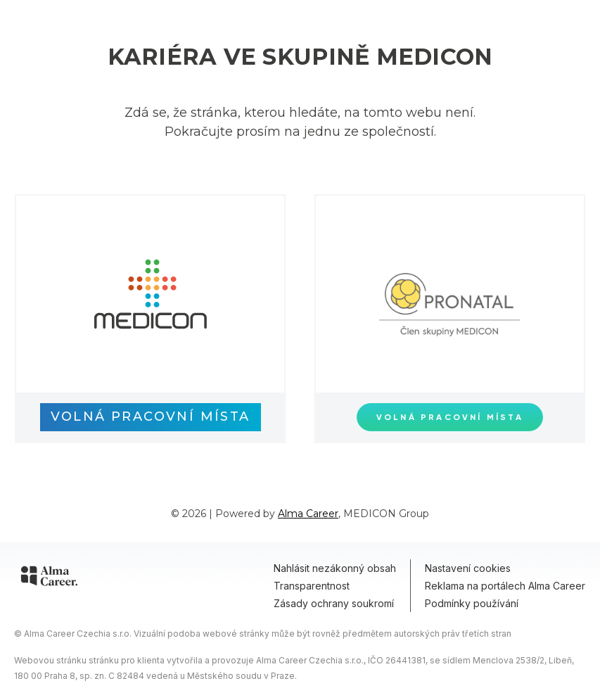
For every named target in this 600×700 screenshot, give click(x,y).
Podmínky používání (472, 603)
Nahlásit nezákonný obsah (335, 568)
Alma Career (308, 514)
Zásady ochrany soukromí (334, 603)
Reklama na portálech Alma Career (505, 586)
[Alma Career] (49, 578)
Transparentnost (312, 586)
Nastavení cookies (468, 568)
